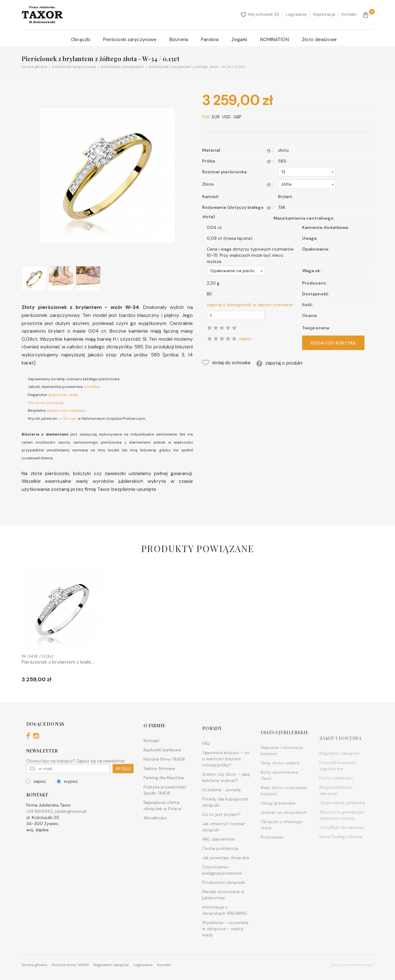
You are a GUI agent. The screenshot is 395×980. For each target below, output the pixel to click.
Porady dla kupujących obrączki (225, 821)
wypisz (67, 791)
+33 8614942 (39, 821)
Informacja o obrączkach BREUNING (225, 929)
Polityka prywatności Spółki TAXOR (165, 804)
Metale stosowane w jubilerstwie (223, 913)
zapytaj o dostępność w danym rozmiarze (250, 305)
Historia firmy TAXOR (164, 773)
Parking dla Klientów (164, 791)
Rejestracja (324, 14)
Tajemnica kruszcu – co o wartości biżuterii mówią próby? (226, 777)
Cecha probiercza (220, 867)
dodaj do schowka (226, 363)
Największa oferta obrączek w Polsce (162, 819)
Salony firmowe (159, 782)
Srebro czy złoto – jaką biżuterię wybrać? (226, 796)
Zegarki (239, 40)
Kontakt (349, 14)
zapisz (36, 791)
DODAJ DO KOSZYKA (333, 343)
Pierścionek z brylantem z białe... (58, 662)
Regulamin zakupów (111, 965)
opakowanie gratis (63, 404)
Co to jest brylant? (221, 833)
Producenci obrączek (224, 901)
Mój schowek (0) (260, 15)
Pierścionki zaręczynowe (130, 40)
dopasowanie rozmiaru (66, 420)
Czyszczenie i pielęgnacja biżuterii (222, 889)
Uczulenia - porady (222, 808)
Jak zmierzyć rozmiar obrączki (224, 845)
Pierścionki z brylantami (120, 67)
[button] (307, 172)
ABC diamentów (218, 858)
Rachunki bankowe (162, 763)
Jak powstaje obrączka (226, 876)
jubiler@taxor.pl (71, 821)
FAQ (206, 762)
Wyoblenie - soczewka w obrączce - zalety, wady (225, 947)
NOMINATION (274, 40)
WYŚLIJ (123, 778)
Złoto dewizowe (319, 40)
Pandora (210, 40)
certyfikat (91, 396)
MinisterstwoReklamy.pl (352, 965)
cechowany (67, 428)
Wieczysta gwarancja (46, 412)
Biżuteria (179, 40)
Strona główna (34, 67)
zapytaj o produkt (280, 363)
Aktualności (155, 831)
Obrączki (81, 40)
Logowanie (296, 14)
